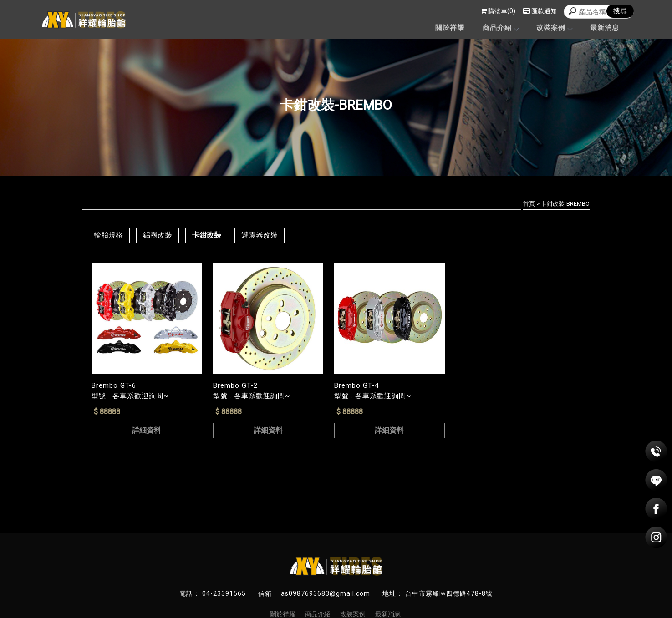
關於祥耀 (450, 28)
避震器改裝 (260, 235)
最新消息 (605, 28)
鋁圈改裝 (158, 235)
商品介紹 (500, 28)
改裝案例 (554, 28)
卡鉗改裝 (207, 235)
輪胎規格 (108, 235)
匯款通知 (540, 11)
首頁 (529, 204)
